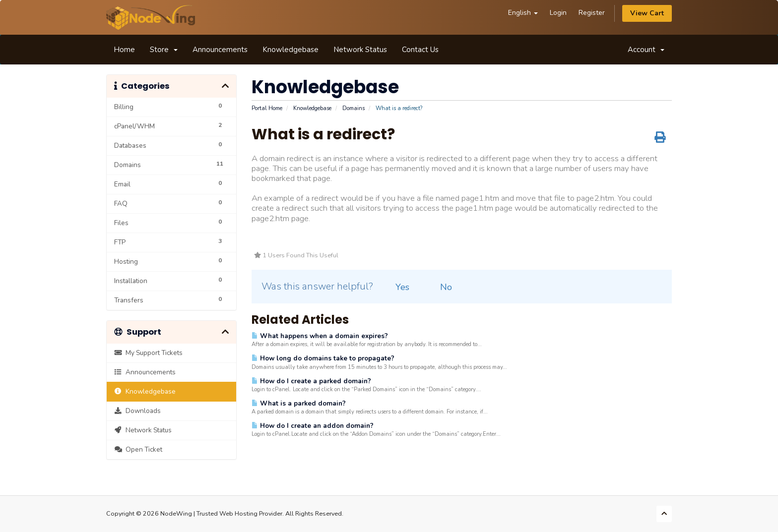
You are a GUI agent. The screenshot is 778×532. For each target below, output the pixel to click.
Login (558, 13)
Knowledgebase (291, 50)
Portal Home (267, 108)
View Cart (647, 13)
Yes (397, 287)
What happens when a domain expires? (320, 336)
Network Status (360, 50)
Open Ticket (138, 449)
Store (164, 50)
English (523, 13)
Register (592, 13)
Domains (354, 108)
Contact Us (420, 50)
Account (646, 50)
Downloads (137, 411)
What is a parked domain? (299, 403)
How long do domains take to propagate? (323, 358)
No (440, 287)
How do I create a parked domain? (311, 381)
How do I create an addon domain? (313, 426)
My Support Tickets (148, 353)
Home (124, 50)
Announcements (220, 50)
